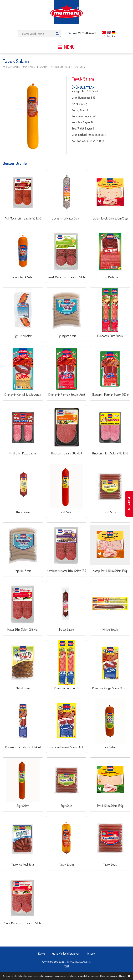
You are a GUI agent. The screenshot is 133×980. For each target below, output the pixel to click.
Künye (42, 953)
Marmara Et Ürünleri (60, 67)
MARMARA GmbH (11, 67)
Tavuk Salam (80, 67)
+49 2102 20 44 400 (83, 33)
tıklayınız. (122, 976)
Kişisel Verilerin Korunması (66, 953)
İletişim (91, 953)
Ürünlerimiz (28, 67)
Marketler (129, 504)
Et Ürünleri (42, 67)
